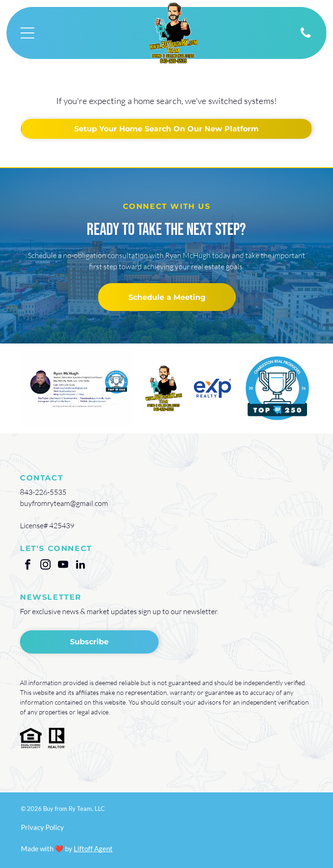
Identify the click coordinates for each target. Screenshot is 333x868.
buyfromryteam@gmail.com (64, 503)
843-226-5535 (43, 492)
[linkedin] (80, 566)
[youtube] (63, 566)
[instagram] (45, 566)
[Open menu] (27, 33)
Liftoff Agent (93, 849)
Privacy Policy (42, 827)
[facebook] (28, 566)
